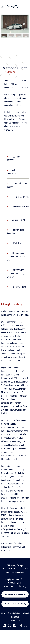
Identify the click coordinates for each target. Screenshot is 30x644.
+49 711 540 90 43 (17, 604)
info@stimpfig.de (17, 594)
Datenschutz (15, 620)
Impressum (15, 617)
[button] (24, 24)
